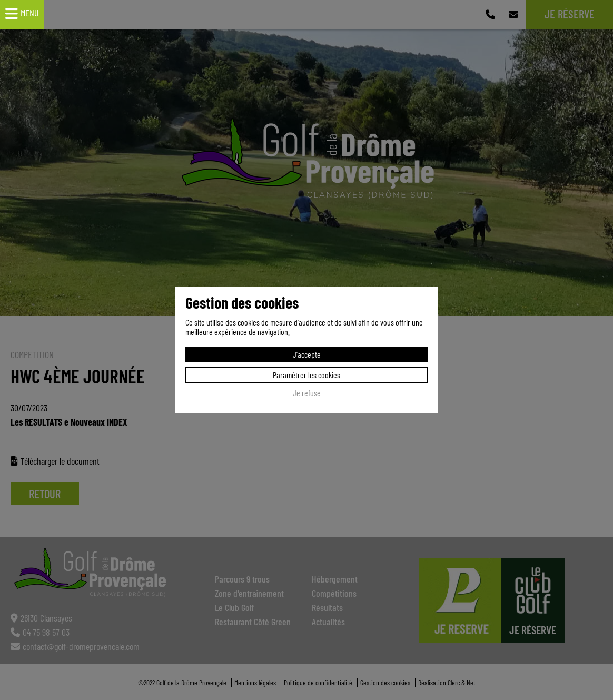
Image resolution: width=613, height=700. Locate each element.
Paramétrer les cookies (306, 375)
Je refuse (307, 393)
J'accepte (307, 354)
